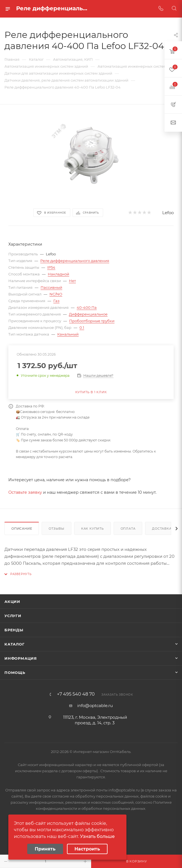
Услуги (13, 616)
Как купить (93, 529)
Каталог (15, 644)
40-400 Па (87, 307)
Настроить (87, 849)
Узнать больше (97, 836)
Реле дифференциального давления (75, 261)
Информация (21, 658)
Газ (56, 301)
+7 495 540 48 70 (76, 694)
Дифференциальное (88, 314)
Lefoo (168, 213)
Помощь (15, 673)
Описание (22, 529)
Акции (12, 602)
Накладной (58, 274)
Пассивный (51, 287)
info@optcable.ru (95, 706)
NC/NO (56, 294)
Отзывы (57, 529)
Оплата (128, 529)
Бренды (14, 630)
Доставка (162, 529)
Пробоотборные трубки (92, 321)
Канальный (68, 334)
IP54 (51, 267)
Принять (45, 849)
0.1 (82, 327)
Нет (72, 281)
